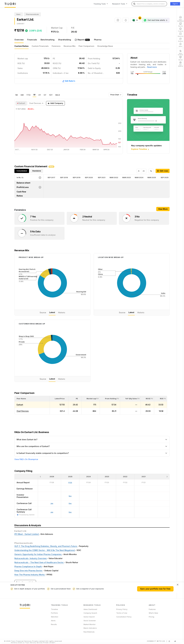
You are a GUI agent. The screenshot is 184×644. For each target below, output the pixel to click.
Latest (52, 312)
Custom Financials (40, 46)
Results (54, 624)
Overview (19, 40)
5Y (45, 95)
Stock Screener (90, 621)
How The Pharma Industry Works (30, 575)
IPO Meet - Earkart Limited (27, 534)
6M (22, 95)
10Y (51, 95)
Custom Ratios (21, 46)
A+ (144, 171)
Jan (52, 512)
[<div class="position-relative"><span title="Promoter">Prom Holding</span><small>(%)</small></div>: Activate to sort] (110, 399)
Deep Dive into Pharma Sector (29, 571)
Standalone (37, 171)
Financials (32, 40)
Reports (81, 40)
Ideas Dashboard (90, 609)
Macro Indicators (90, 628)
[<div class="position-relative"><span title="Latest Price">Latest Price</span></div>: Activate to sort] (59, 399)
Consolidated (22, 171)
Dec (70, 512)
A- (139, 171)
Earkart (20, 405)
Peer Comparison (86, 46)
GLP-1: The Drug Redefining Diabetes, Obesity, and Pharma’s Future (46, 546)
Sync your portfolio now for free (155, 589)
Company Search (90, 613)
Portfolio (54, 613)
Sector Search (89, 617)
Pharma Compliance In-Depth (28, 566)
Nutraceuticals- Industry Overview (31, 558)
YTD (28, 95)
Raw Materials (89, 632)
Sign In (175, 4)
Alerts (53, 621)
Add (55, 103)
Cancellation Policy (124, 617)
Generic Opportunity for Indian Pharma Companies (38, 554)
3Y (40, 95)
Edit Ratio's (69, 81)
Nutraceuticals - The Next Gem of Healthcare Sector (39, 562)
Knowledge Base (105, 46)
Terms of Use (122, 613)
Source (43, 312)
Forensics (56, 46)
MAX (58, 95)
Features (152, 609)
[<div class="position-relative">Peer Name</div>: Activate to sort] (32, 399)
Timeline (54, 609)
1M (16, 95)
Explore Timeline (140, 149)
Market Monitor (90, 624)
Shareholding (65, 40)
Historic (62, 312)
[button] (21, 399)
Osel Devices (23, 411)
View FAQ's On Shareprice (26, 459)
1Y (34, 95)
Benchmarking (48, 40)
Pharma (98, 40)
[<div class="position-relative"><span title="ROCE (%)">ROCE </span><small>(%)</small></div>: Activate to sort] (147, 399)
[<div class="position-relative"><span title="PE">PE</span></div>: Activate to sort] (75, 399)
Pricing (151, 617)
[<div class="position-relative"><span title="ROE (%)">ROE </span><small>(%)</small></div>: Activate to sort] (161, 399)
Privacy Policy (122, 609)
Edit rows (163, 171)
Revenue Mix (70, 46)
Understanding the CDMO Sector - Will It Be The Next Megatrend (45, 550)
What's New (153, 613)
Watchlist (55, 617)
